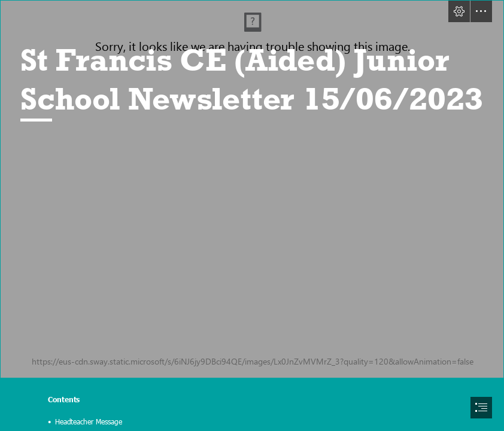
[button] (459, 11)
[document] (252, 215)
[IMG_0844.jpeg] (252, 189)
